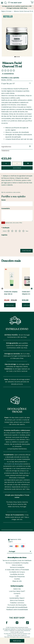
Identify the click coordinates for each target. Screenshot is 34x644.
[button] (32, 289)
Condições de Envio (17, 574)
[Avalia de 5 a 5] (23, 231)
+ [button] (28, 163)
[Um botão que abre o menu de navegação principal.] (2, 3)
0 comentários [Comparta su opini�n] (8, 74)
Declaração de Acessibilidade (17, 607)
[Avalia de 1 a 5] (9, 231)
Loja (17, 596)
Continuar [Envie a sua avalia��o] (26, 251)
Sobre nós (17, 589)
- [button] (6, 163)
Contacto (17, 593)
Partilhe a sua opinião (10, 78)
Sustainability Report (17, 598)
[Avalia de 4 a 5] (20, 231)
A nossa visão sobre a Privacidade (17, 570)
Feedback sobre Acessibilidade (17, 610)
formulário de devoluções (13, 464)
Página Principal (6, 11)
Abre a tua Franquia (17, 600)
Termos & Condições (17, 567)
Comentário (6, 208)
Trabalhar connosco (17, 603)
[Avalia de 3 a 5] (16, 231)
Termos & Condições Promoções (17, 563)
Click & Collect (17, 565)
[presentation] (15, 243)
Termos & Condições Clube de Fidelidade (17, 560)
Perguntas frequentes (17, 577)
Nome (3, 200)
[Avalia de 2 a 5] (12, 231)
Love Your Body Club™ (17, 591)
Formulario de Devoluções (17, 605)
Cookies (17, 579)
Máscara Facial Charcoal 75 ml (23, 11)
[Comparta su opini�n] (8, 70)
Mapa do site (17, 581)
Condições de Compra (17, 572)
